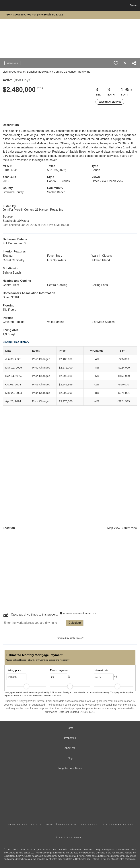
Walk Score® (77, 638)
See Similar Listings (110, 102)
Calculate (75, 623)
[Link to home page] (4, 5)
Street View (130, 528)
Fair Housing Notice (117, 824)
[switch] (116, 63)
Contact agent (12, 63)
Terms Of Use (17, 824)
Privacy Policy (43, 824)
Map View (114, 528)
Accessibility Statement (78, 824)
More (133, 5)
